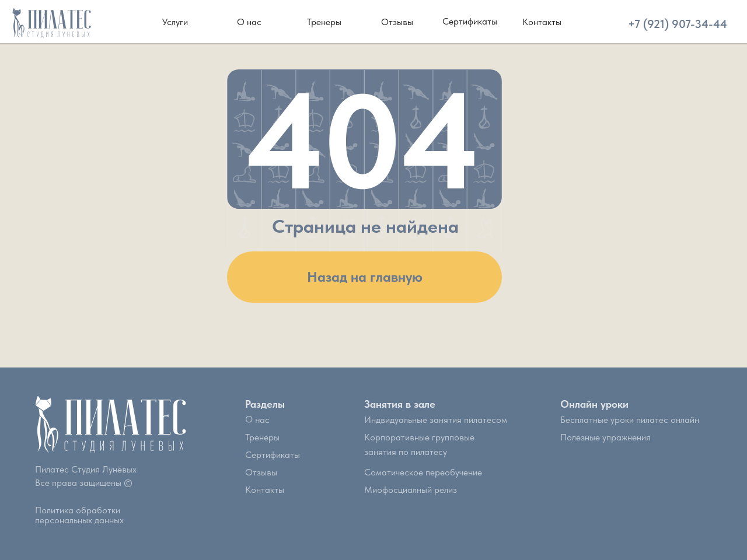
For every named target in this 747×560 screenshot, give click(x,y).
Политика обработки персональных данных (79, 515)
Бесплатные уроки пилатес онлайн (630, 420)
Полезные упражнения (605, 437)
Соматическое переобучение (423, 472)
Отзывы (261, 472)
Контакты (265, 490)
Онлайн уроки (594, 404)
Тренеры (262, 437)
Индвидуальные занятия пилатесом (436, 420)
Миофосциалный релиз (411, 490)
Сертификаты (273, 455)
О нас (258, 419)
